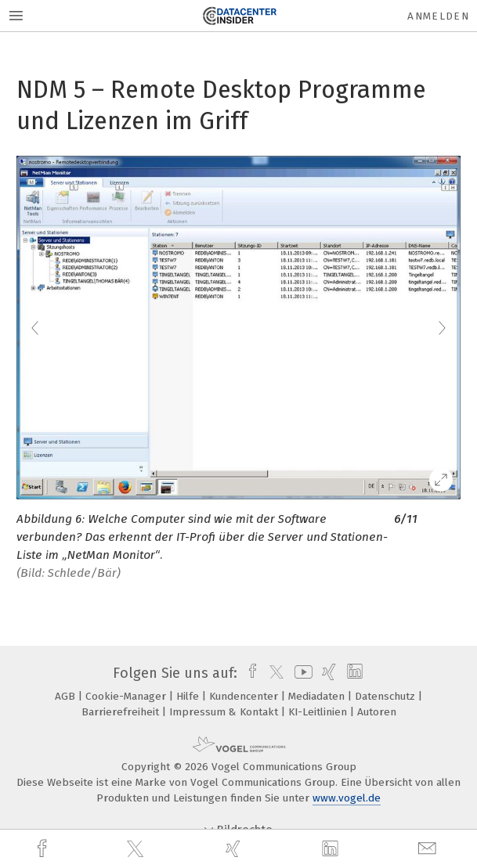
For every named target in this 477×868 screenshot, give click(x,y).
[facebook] (44, 849)
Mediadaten (318, 696)
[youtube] (301, 673)
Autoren (377, 712)
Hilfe (189, 696)
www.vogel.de (347, 798)
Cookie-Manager (127, 696)
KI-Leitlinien (319, 712)
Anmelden (438, 16)
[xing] (235, 849)
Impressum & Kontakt (225, 712)
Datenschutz (387, 696)
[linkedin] (332, 849)
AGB (67, 696)
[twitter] (137, 849)
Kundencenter (245, 696)
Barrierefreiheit (122, 712)
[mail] (429, 849)
